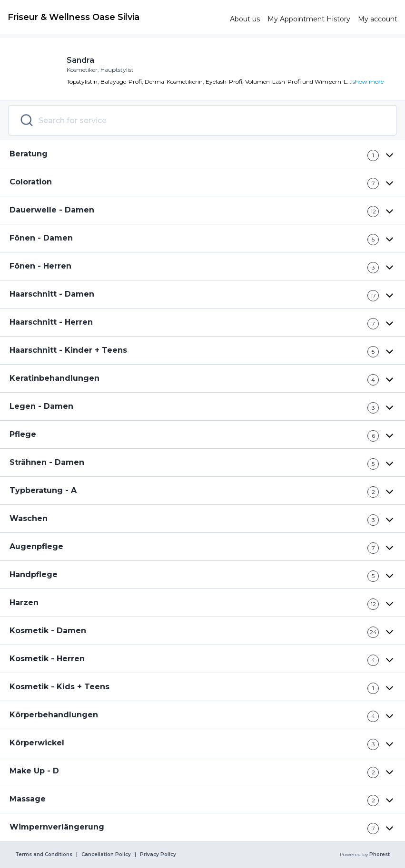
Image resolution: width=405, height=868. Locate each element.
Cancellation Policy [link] (106, 855)
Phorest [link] (379, 855)
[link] (115, 17)
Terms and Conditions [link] (44, 855)
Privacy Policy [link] (158, 855)
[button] (202, 154)
